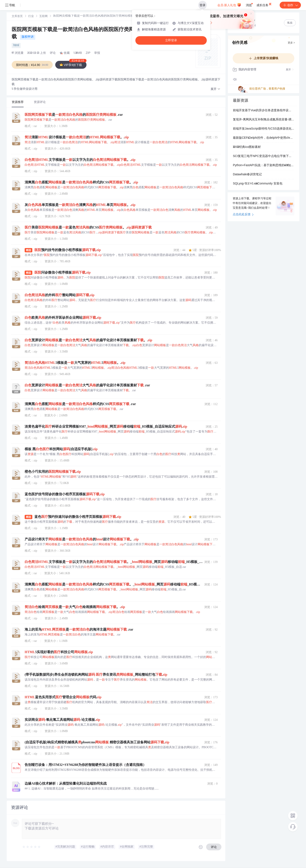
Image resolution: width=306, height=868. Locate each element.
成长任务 (264, 4)
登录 (203, 5)
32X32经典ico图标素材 (247, 147)
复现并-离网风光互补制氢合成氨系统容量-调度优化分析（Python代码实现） (263, 120)
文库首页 (17, 16)
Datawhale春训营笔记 (247, 175)
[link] (17, 16)
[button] (215, 89)
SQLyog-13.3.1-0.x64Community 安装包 (258, 184)
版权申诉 (28, 37)
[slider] (32, 847)
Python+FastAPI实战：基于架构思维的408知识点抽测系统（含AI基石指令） (263, 166)
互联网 (43, 16)
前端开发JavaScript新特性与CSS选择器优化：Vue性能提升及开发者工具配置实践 (263, 129)
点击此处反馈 (243, 215)
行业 (31, 16)
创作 (290, 5)
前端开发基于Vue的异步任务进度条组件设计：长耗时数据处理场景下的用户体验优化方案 (263, 111)
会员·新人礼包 (229, 5)
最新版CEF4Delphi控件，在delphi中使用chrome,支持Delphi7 (263, 138)
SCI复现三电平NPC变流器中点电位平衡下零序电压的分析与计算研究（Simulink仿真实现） (263, 156)
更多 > (291, 43)
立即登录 (171, 40)
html (16, 46)
